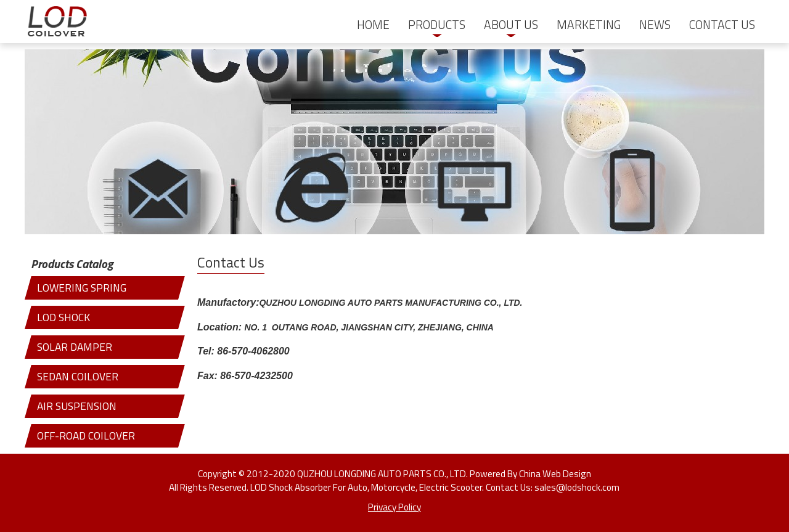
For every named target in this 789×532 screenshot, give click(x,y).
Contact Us (231, 262)
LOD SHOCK (63, 317)
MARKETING (589, 25)
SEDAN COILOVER (78, 376)
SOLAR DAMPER (75, 347)
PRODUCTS (437, 25)
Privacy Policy (394, 507)
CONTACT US (722, 25)
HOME (373, 25)
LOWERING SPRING (82, 288)
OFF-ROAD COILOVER (86, 436)
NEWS (655, 25)
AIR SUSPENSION (77, 406)
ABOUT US (511, 25)
